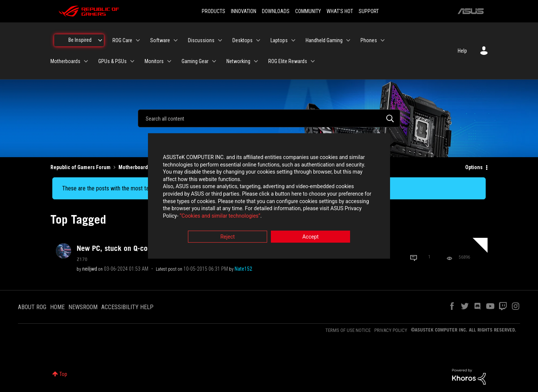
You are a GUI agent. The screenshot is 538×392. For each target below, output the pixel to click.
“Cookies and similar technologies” (220, 216)
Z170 (82, 259)
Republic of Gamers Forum (81, 167)
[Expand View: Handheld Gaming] (348, 40)
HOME (57, 307)
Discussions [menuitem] (201, 40)
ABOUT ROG (32, 307)
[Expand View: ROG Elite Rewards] (313, 61)
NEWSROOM (83, 307)
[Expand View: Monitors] (169, 61)
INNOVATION (244, 11)
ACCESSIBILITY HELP (127, 307)
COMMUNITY (308, 11)
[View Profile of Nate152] (243, 269)
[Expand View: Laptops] (293, 40)
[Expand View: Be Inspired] (100, 40)
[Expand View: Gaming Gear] (214, 61)
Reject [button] (228, 237)
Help (462, 51)
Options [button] (474, 167)
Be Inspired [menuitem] (80, 40)
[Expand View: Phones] (383, 40)
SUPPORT (369, 11)
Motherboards (134, 167)
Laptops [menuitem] (279, 40)
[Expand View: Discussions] (220, 40)
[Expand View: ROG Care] (138, 40)
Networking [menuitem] (238, 61)
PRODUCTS (214, 11)
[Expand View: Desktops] (258, 40)
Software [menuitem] (160, 40)
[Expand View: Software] (176, 40)
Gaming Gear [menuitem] (195, 61)
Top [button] (63, 374)
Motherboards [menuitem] (65, 61)
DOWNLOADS (276, 11)
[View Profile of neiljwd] (90, 269)
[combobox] (269, 118)
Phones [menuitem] (369, 40)
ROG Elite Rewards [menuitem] (288, 61)
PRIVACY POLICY (391, 330)
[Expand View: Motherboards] (86, 61)
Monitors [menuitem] (154, 61)
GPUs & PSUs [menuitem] (112, 61)
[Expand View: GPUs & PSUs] (132, 61)
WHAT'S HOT (340, 11)
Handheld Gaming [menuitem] (324, 40)
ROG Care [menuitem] (122, 40)
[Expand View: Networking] (256, 61)
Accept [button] (310, 237)
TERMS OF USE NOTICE (348, 330)
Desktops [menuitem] (242, 40)
